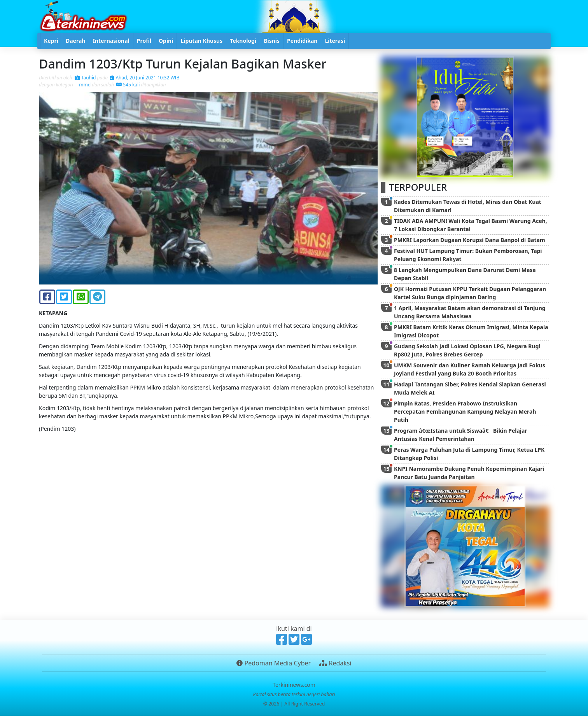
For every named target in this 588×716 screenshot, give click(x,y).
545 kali (128, 85)
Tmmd (83, 85)
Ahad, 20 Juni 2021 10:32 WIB (145, 78)
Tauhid (85, 78)
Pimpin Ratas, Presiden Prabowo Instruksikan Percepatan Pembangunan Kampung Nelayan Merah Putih (465, 412)
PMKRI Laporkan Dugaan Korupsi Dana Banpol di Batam (470, 240)
